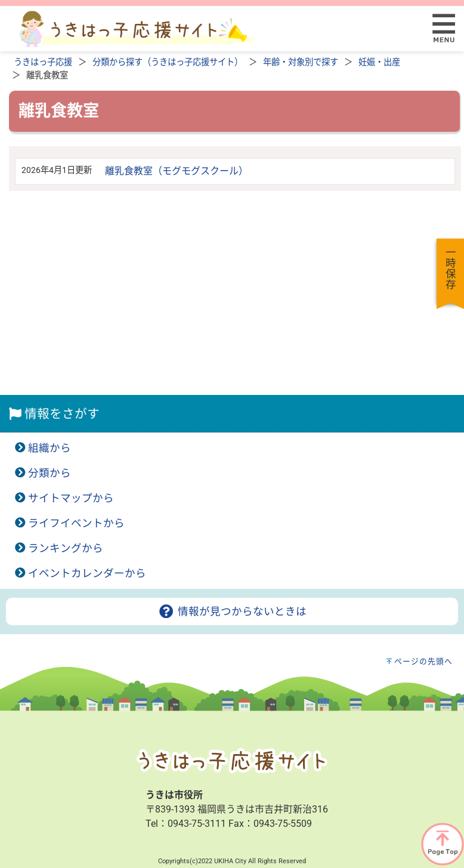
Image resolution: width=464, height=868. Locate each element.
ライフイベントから (76, 523)
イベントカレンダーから (87, 573)
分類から (50, 473)
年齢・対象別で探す (301, 62)
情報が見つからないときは (232, 611)
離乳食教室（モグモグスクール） (177, 171)
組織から (50, 448)
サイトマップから (71, 498)
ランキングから (66, 548)
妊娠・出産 (379, 62)
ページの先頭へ (423, 661)
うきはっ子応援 (43, 62)
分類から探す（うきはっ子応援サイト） (168, 62)
